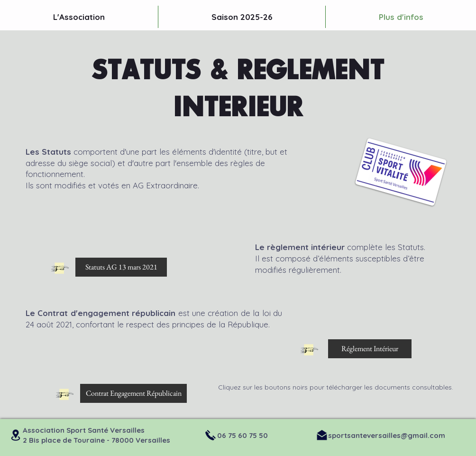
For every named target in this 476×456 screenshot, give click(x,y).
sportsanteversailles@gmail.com (387, 435)
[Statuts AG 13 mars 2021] (121, 267)
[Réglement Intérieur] (370, 349)
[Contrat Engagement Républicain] (133, 393)
